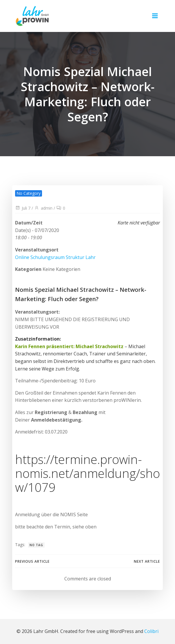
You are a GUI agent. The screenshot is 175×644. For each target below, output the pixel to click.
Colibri (151, 631)
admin (43, 208)
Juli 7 (23, 208)
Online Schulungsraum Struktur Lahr (55, 257)
